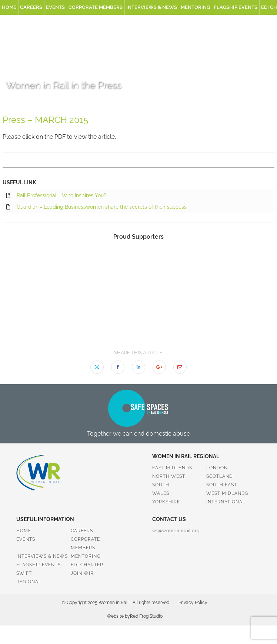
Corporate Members (96, 7)
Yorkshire (166, 502)
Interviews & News (152, 7)
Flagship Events (236, 7)
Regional (29, 582)
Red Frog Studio (146, 616)
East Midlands (172, 468)
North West (169, 476)
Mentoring (195, 7)
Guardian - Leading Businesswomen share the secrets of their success (96, 207)
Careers (31, 7)
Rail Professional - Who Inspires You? (56, 196)
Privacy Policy (193, 603)
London (217, 468)
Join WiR (82, 573)
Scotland (220, 476)
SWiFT (24, 573)
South (161, 485)
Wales (161, 493)
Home (9, 7)
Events (55, 7)
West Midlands (227, 493)
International (226, 502)
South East (222, 485)
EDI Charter (87, 565)
